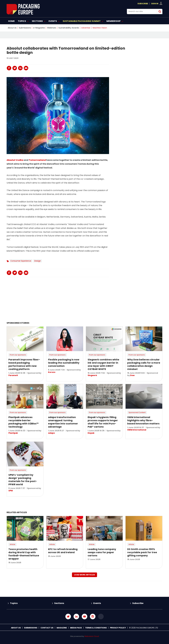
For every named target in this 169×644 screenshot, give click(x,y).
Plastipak (13, 433)
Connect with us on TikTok (101, 617)
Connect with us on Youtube (84, 617)
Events (97, 603)
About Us (12, 28)
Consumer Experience (21, 261)
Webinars (52, 28)
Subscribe (143, 4)
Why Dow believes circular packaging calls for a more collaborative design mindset (144, 364)
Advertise (86, 28)
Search (160, 12)
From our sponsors (18, 355)
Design (38, 261)
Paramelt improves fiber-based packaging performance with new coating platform (24, 364)
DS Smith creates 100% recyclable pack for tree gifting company (142, 552)
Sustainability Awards (69, 28)
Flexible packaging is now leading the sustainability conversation (64, 363)
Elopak (91, 433)
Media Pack (76, 628)
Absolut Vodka (15, 160)
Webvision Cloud (92, 636)
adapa (51, 433)
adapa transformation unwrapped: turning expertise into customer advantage (63, 422)
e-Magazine (39, 28)
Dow (132, 375)
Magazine (62, 628)
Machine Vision (100, 28)
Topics (14, 603)
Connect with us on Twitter (68, 617)
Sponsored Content (137, 412)
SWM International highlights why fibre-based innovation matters (143, 420)
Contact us (47, 628)
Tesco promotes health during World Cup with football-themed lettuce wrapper (24, 554)
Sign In (155, 4)
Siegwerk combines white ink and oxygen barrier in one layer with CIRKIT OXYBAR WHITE (103, 364)
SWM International (137, 430)
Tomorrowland (37, 160)
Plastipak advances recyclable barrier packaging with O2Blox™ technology (24, 422)
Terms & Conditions (96, 628)
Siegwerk (92, 375)
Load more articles (84, 575)
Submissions (25, 28)
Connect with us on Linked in (76, 617)
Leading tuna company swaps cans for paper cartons (102, 552)
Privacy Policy (118, 628)
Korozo (52, 372)
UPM (11, 491)
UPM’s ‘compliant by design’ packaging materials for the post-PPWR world (23, 480)
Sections (59, 603)
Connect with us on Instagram (93, 617)
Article (12, 544)
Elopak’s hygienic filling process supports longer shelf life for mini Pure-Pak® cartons (103, 422)
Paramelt (13, 375)
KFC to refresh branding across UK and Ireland (63, 551)
